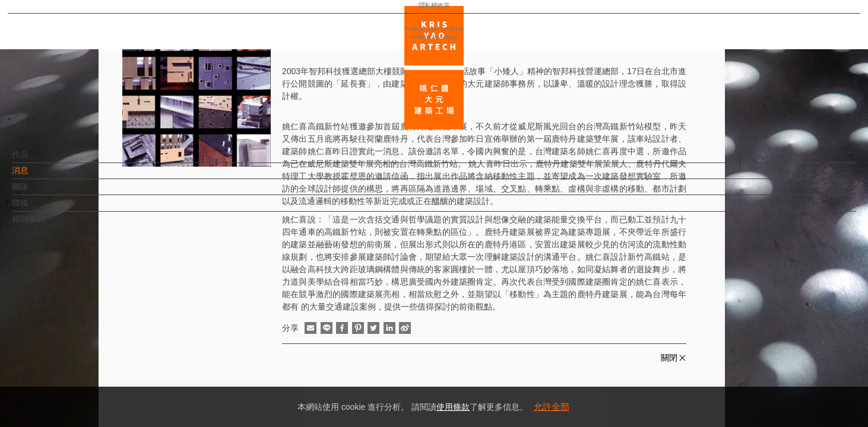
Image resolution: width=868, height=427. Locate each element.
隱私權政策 (61, 383)
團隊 (40, 193)
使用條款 (453, 407)
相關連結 (48, 225)
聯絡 (40, 209)
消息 (40, 176)
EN (81, 349)
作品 (40, 160)
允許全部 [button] (552, 407)
